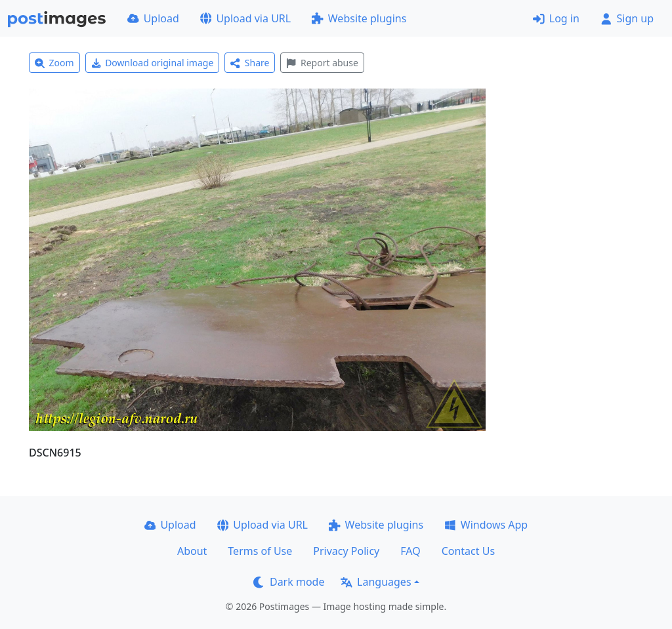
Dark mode (289, 582)
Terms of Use (260, 551)
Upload (153, 18)
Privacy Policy (346, 551)
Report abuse (322, 63)
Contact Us (468, 551)
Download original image (153, 63)
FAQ (410, 551)
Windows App (486, 525)
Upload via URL (245, 18)
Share (250, 63)
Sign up (627, 18)
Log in (556, 18)
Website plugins (359, 18)
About (192, 551)
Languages (376, 582)
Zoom (54, 63)
